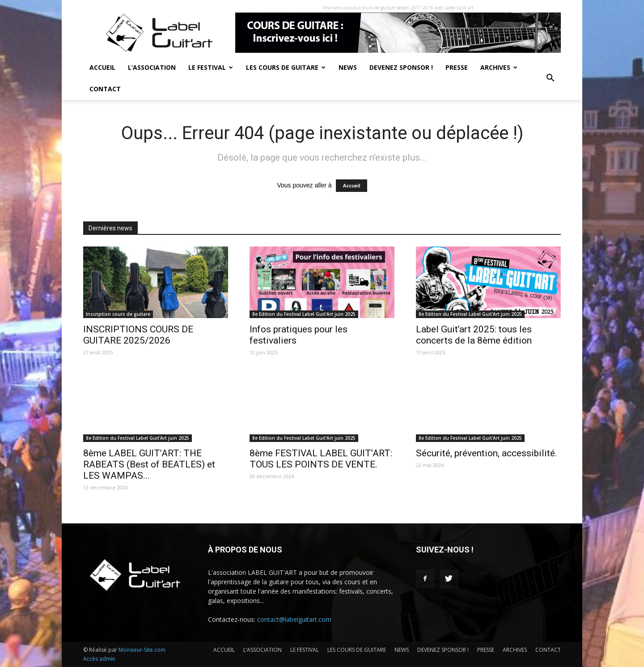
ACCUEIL (102, 67)
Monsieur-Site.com (142, 650)
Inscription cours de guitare (118, 314)
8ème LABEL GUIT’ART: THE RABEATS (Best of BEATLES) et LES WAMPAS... (149, 464)
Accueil (351, 186)
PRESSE (457, 67)
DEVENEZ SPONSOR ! (401, 67)
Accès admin (99, 659)
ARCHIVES (499, 67)
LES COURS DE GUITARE (286, 67)
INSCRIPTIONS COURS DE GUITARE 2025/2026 (138, 335)
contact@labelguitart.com (294, 619)
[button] (550, 78)
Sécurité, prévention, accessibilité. (487, 453)
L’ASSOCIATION (152, 67)
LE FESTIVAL (211, 67)
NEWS (348, 67)
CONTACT (105, 89)
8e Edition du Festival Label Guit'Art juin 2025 (304, 314)
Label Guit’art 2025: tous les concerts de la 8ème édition (474, 335)
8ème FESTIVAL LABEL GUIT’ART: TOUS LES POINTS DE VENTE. (321, 459)
